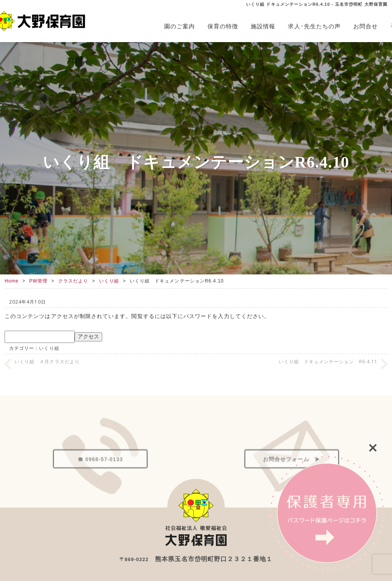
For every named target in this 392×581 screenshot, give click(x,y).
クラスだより (73, 281)
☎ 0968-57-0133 (100, 475)
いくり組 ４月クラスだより (47, 361)
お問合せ (366, 26)
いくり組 (109, 281)
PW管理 (38, 281)
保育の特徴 (223, 26)
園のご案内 (180, 26)
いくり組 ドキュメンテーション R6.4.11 (328, 361)
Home (11, 281)
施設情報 (263, 26)
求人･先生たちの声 (314, 26)
